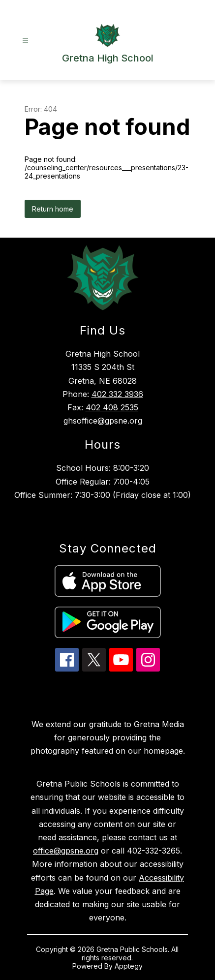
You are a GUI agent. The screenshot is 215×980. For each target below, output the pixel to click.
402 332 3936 (117, 394)
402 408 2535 (112, 407)
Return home (53, 209)
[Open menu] (25, 41)
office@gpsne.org (66, 851)
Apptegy (129, 966)
